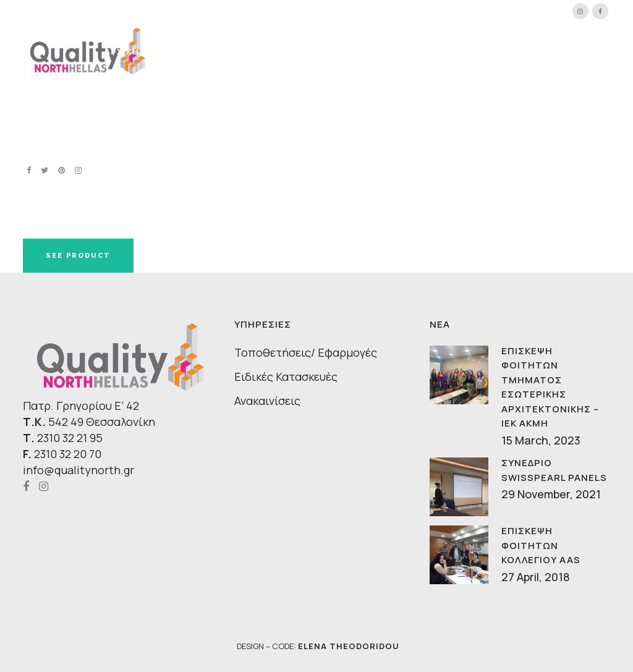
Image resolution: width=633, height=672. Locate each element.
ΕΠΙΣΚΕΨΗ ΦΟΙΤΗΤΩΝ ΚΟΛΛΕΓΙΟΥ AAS (541, 545)
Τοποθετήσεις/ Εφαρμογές (306, 352)
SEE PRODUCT (78, 256)
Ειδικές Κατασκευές (286, 376)
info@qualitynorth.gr (79, 470)
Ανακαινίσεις (267, 401)
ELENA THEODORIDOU (349, 646)
